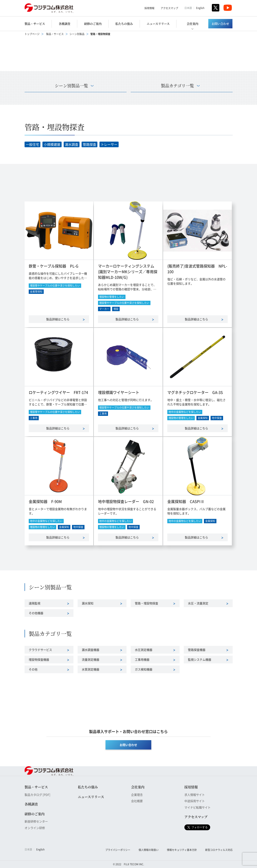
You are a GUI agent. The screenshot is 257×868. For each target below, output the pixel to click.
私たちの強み (124, 24)
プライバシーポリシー (118, 850)
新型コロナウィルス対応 (219, 850)
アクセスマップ (169, 8)
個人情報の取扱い (149, 850)
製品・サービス (35, 24)
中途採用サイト (195, 801)
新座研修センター (36, 821)
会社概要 (137, 801)
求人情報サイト (195, 795)
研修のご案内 (93, 24)
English (200, 8)
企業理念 (137, 795)
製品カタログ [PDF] (37, 795)
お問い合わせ (220, 24)
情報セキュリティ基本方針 (182, 850)
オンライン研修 (35, 828)
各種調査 (65, 24)
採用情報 (149, 8)
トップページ (32, 34)
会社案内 (192, 24)
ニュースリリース (158, 24)
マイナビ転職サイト (197, 807)
